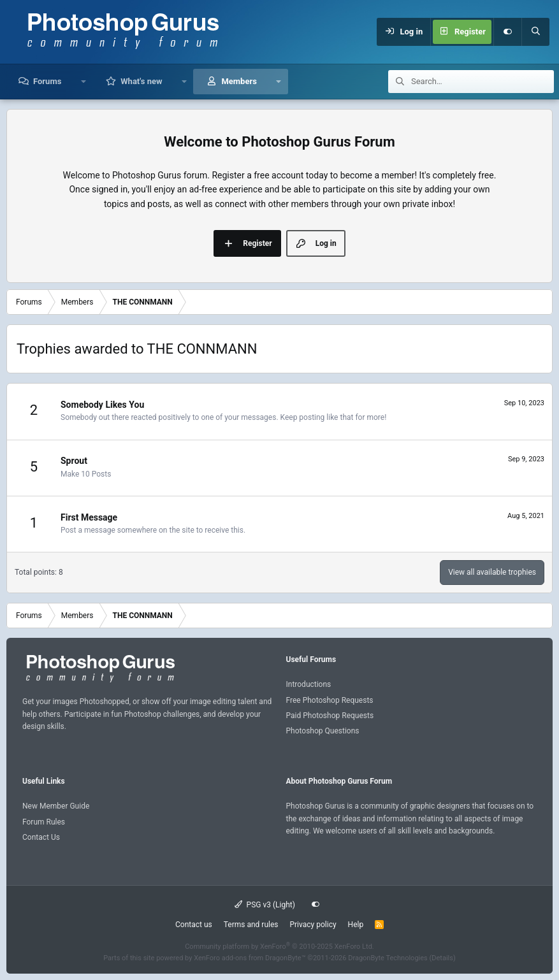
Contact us (194, 925)
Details (442, 958)
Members (239, 81)
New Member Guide (56, 806)
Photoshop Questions (323, 731)
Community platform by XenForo (279, 947)
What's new (141, 81)
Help (356, 925)
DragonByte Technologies (388, 958)
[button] (83, 82)
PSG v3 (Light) (265, 905)
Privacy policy (313, 925)
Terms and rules (251, 925)
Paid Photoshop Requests (330, 716)
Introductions (309, 684)
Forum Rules (44, 822)
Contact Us (41, 837)
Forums (47, 81)
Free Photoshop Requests (330, 700)
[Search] (535, 32)
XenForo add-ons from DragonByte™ (250, 958)
